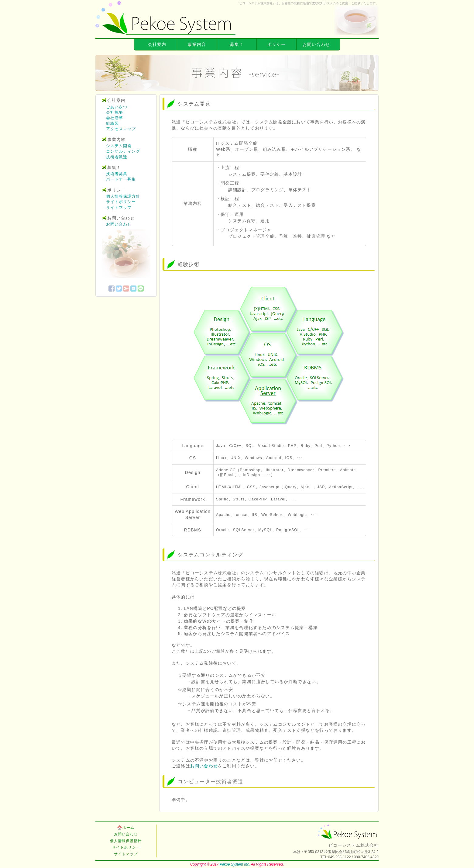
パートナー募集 (121, 179)
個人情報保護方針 (123, 196)
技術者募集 (117, 174)
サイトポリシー (121, 202)
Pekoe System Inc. (235, 864)
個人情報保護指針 (126, 841)
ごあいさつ (117, 107)
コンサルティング (123, 151)
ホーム (128, 828)
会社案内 (157, 44)
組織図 (112, 123)
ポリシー (276, 44)
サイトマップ (119, 207)
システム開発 (119, 146)
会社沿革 (115, 118)
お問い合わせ (316, 44)
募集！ (237, 44)
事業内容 (197, 44)
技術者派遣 (117, 157)
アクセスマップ (121, 129)
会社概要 (115, 112)
